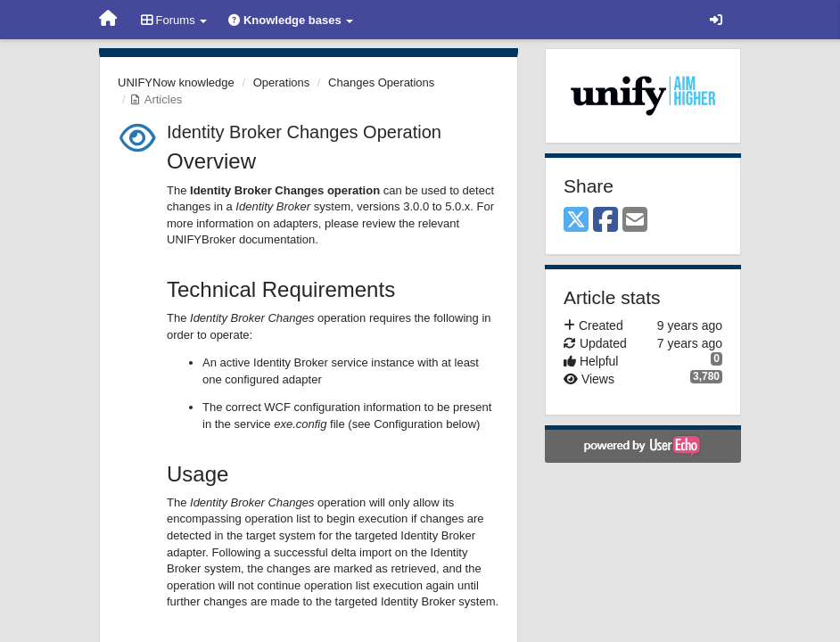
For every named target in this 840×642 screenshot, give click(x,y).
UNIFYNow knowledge (176, 82)
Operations (282, 82)
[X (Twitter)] (576, 221)
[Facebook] (605, 221)
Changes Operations (381, 82)
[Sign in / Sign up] (716, 20)
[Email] (635, 221)
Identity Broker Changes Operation (304, 132)
